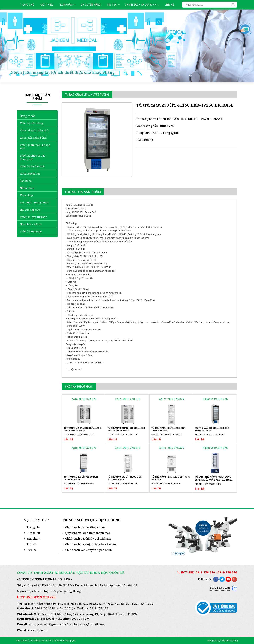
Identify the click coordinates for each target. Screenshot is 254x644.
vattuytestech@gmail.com (48, 624)
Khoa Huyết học (30, 173)
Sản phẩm (68, 5)
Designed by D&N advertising (223, 641)
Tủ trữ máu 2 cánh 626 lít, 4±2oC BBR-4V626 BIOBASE (126, 429)
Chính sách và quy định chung (85, 527)
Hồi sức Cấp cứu (30, 210)
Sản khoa (26, 181)
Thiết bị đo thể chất (32, 166)
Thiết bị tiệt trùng (31, 123)
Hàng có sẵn (28, 116)
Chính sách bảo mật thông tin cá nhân (91, 544)
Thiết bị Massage (31, 231)
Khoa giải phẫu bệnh (33, 138)
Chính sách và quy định (142, 5)
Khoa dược (27, 195)
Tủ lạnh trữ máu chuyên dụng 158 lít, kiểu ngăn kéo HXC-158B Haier (213, 480)
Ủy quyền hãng (91, 5)
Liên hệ (169, 5)
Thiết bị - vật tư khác (33, 217)
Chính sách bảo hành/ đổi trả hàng (88, 539)
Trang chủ (27, 5)
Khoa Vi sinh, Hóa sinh (35, 130)
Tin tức (113, 5)
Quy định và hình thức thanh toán (88, 533)
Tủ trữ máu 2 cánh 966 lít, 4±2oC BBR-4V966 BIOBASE (82, 429)
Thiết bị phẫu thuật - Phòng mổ (33, 157)
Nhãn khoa (27, 188)
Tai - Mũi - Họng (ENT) (34, 202)
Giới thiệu (47, 5)
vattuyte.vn (39, 630)
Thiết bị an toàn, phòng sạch (35, 146)
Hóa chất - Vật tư (31, 224)
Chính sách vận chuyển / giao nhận (89, 550)
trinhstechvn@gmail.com (87, 624)
